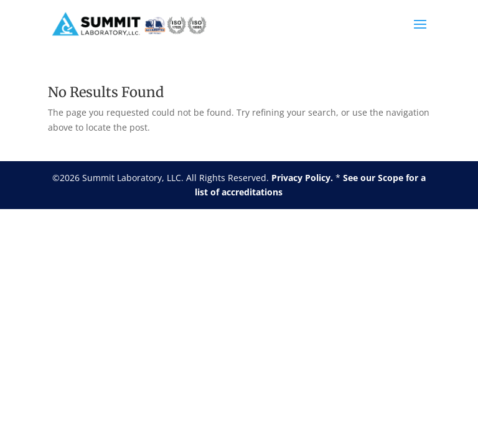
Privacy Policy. (302, 178)
